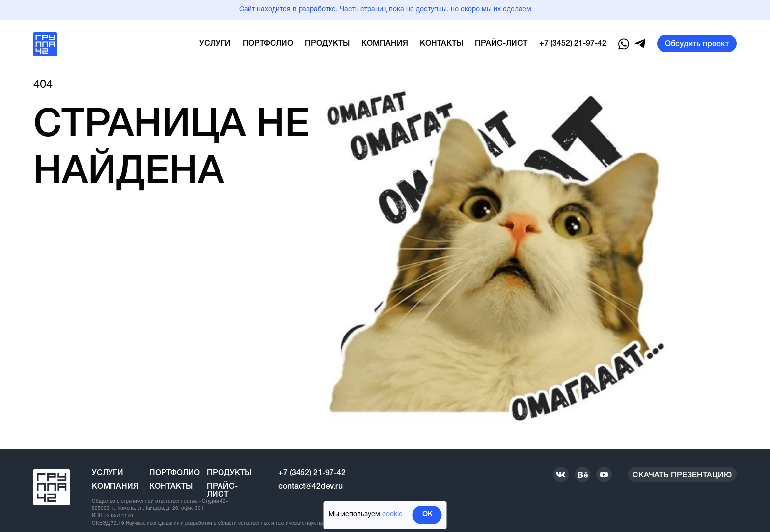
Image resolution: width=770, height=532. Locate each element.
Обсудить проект (697, 44)
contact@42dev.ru (311, 487)
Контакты (441, 44)
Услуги (215, 44)
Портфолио (268, 44)
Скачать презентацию (682, 476)
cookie (392, 515)
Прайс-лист (501, 44)
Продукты (327, 44)
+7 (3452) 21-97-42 (573, 44)
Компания (385, 44)
